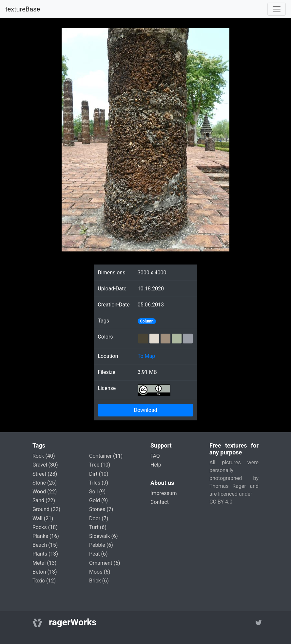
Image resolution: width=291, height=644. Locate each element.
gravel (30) (45, 465)
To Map (146, 356)
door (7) (99, 518)
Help (156, 465)
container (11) (106, 456)
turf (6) (98, 527)
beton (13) (45, 572)
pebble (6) (101, 545)
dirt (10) (99, 474)
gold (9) (98, 500)
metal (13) (44, 563)
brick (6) (99, 581)
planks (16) (46, 536)
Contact (160, 502)
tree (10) (100, 465)
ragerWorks (73, 622)
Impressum (164, 493)
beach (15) (45, 545)
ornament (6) (105, 563)
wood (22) (45, 492)
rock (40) (44, 456)
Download (145, 410)
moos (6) (100, 572)
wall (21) (43, 518)
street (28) (45, 474)
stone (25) (45, 483)
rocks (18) (45, 527)
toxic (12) (44, 581)
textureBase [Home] (23, 9)
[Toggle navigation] (277, 9)
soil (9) (97, 492)
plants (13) (45, 554)
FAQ (155, 456)
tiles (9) (99, 483)
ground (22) (46, 509)
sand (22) (44, 500)
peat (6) (98, 554)
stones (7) (101, 509)
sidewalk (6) (104, 536)
